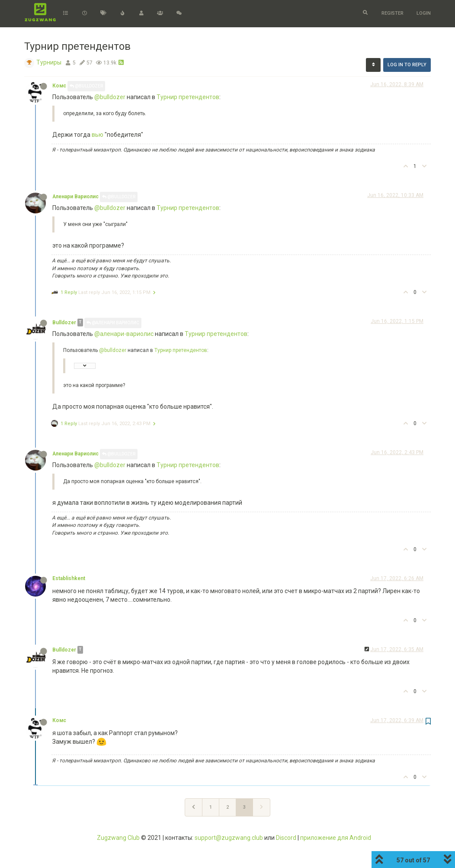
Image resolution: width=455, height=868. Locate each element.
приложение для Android (336, 838)
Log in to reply (407, 65)
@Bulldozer (86, 86)
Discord (286, 838)
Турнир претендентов (188, 97)
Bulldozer (64, 323)
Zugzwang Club (118, 838)
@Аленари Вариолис (113, 323)
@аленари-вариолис (124, 334)
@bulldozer (110, 97)
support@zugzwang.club (229, 838)
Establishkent (69, 578)
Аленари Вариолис (75, 197)
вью (98, 135)
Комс (59, 86)
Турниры (49, 62)
